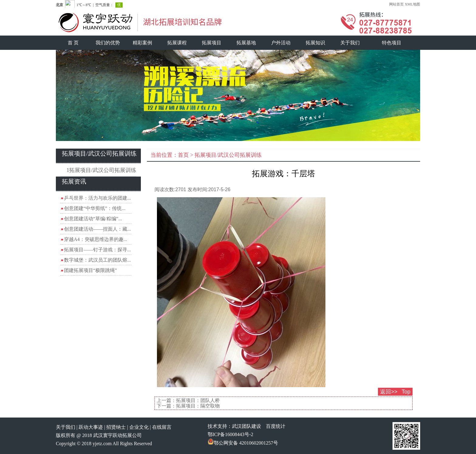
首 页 (73, 43)
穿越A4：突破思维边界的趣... (96, 239)
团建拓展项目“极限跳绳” (90, 270)
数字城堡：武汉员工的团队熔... (97, 260)
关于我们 (350, 43)
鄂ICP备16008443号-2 (230, 434)
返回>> (389, 392)
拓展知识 (315, 43)
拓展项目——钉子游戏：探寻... (97, 250)
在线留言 (162, 427)
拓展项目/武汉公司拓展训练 (228, 155)
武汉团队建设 (246, 426)
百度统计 (276, 426)
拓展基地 (246, 43)
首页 (183, 155)
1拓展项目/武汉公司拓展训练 (101, 170)
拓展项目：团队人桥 (198, 400)
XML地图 (412, 4)
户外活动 (281, 43)
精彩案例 (142, 43)
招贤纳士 (116, 427)
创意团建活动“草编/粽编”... (93, 219)
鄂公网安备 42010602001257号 (243, 443)
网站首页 (396, 4)
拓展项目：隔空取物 (198, 406)
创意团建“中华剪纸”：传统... (95, 208)
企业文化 (139, 427)
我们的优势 (108, 43)
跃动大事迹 (91, 427)
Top (406, 392)
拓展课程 (177, 43)
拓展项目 (212, 43)
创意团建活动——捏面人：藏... (97, 229)
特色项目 (392, 43)
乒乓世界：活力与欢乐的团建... (97, 198)
